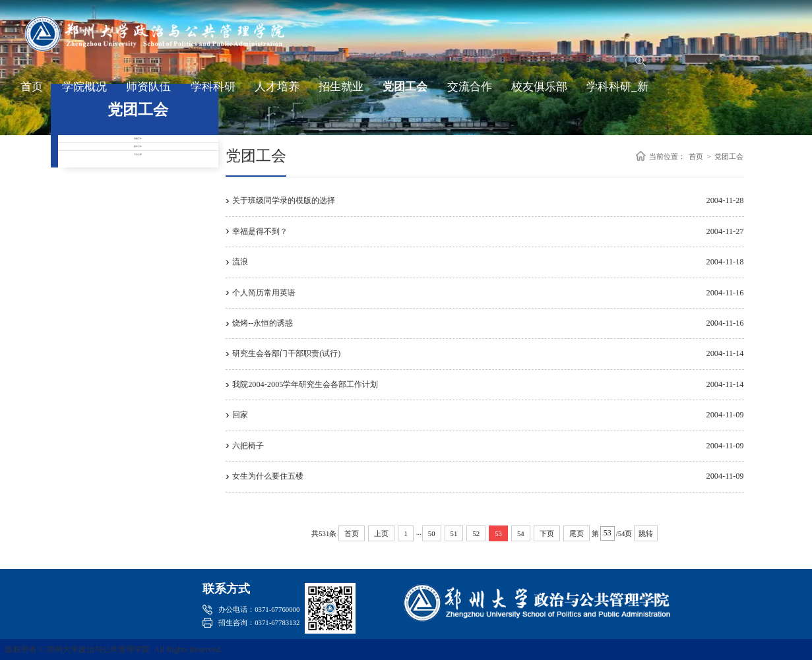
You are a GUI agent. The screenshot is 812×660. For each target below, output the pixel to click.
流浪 (240, 262)
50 (432, 533)
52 (476, 533)
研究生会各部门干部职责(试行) (286, 353)
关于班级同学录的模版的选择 (284, 200)
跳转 (646, 533)
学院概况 (84, 93)
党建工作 (138, 151)
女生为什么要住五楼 (268, 476)
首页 (32, 93)
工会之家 (138, 216)
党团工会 (405, 93)
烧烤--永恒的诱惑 (263, 323)
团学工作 (138, 184)
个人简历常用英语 (264, 293)
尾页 (577, 533)
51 (454, 533)
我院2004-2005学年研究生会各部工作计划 (305, 384)
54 (521, 533)
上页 (381, 533)
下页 (547, 533)
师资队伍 (148, 93)
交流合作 (470, 93)
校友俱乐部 (539, 93)
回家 (240, 415)
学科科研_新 (617, 93)
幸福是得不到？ (260, 231)
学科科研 (213, 93)
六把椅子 (248, 446)
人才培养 (277, 93)
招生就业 (341, 93)
